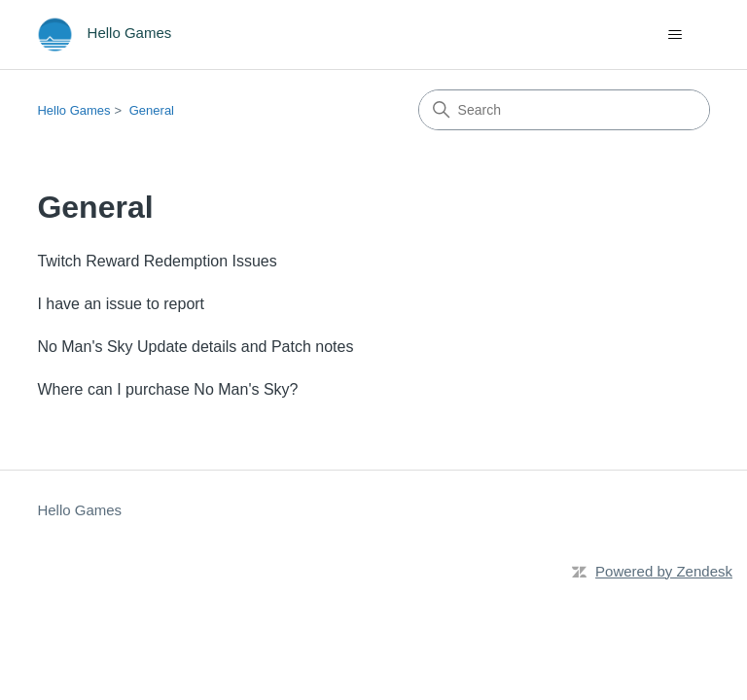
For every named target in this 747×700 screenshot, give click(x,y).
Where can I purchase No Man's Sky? (167, 389)
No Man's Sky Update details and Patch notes (195, 347)
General (152, 110)
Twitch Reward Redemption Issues (157, 261)
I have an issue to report (121, 304)
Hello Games (73, 110)
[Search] (564, 110)
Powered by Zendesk (664, 571)
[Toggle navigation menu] (676, 35)
